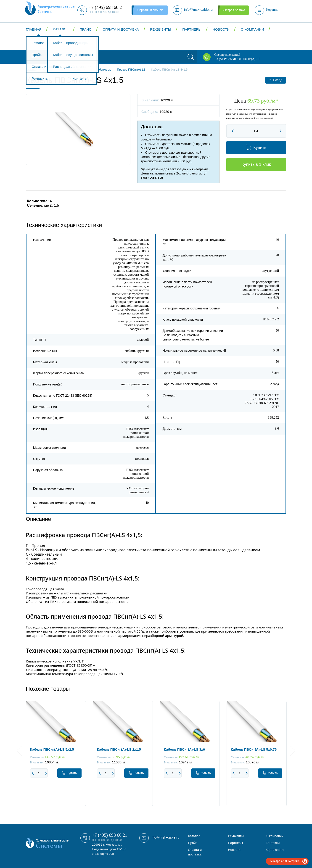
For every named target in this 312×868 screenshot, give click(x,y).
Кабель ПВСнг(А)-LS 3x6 (185, 749)
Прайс (86, 29)
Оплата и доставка (121, 29)
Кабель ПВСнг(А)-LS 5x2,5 (52, 749)
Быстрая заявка (233, 10)
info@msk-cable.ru (165, 837)
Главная (34, 29)
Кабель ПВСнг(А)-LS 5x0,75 (254, 749)
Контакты (41, 43)
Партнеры (192, 29)
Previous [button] (22, 751)
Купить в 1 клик (256, 164)
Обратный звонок (150, 10)
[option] (56, 757)
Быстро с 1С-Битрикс (284, 861)
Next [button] (290, 751)
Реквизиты (161, 29)
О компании (252, 29)
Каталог (61, 29)
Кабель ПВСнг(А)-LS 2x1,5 (119, 749)
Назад (276, 80)
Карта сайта (275, 850)
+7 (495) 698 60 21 (110, 835)
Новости (221, 29)
